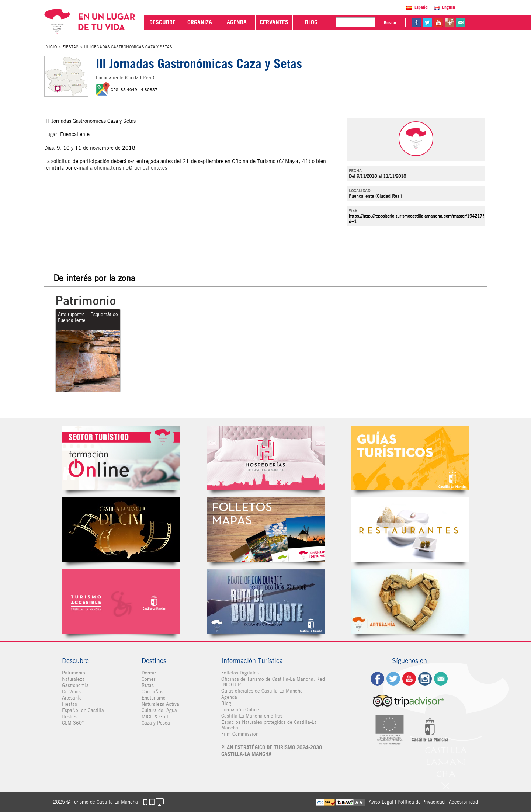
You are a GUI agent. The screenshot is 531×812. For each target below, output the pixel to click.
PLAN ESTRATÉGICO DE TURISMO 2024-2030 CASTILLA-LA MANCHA (272, 751)
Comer (148, 679)
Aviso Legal (381, 802)
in (450, 22)
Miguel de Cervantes (265, 602)
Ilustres (70, 717)
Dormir (149, 673)
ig (425, 679)
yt (438, 22)
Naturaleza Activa (160, 704)
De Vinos (71, 692)
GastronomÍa (75, 685)
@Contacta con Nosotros (461, 22)
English (449, 7)
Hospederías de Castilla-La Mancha (265, 458)
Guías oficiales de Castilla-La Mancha (262, 691)
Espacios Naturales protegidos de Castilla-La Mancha (269, 725)
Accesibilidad (463, 802)
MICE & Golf (155, 717)
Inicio (51, 47)
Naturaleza (73, 679)
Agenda (229, 697)
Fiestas (70, 47)
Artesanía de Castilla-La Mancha (410, 602)
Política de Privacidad (421, 802)
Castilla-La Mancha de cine (121, 530)
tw (427, 22)
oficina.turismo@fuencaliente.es (131, 168)
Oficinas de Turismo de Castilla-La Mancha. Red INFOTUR (273, 682)
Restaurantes (410, 530)
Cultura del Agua (159, 710)
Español (421, 7)
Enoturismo (154, 698)
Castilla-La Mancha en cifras (252, 716)
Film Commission (240, 734)
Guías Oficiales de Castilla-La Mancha (410, 458)
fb (416, 22)
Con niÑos (152, 692)
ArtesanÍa (72, 698)
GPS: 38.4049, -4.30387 (134, 90)
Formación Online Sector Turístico (121, 458)
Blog (226, 703)
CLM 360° (73, 723)
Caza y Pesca (156, 723)
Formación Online (240, 710)
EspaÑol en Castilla (83, 710)
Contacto (441, 679)
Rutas (148, 685)
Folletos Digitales (265, 530)
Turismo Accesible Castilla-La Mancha (121, 602)
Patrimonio (74, 673)
